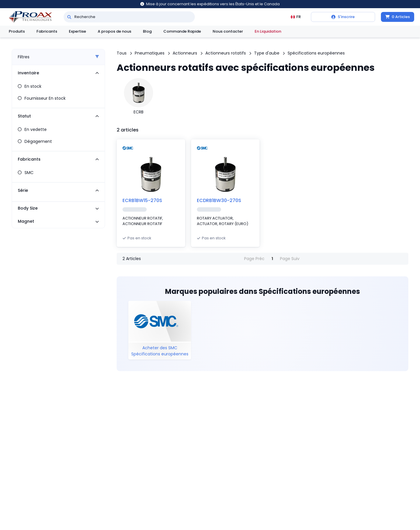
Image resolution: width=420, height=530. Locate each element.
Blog (147, 31)
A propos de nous (114, 31)
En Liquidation (268, 31)
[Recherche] (69, 17)
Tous (122, 53)
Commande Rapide (182, 31)
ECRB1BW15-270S (142, 200)
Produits (17, 31)
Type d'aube (267, 53)
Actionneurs (185, 53)
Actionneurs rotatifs (226, 53)
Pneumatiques (150, 53)
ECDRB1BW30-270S (219, 200)
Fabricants (47, 31)
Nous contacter (228, 31)
